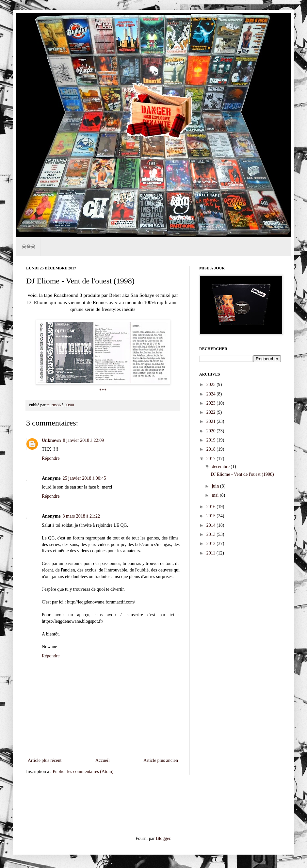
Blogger (163, 838)
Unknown (51, 440)
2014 (212, 525)
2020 (212, 431)
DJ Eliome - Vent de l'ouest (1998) (242, 474)
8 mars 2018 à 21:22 (81, 516)
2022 (212, 412)
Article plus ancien (161, 760)
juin (216, 486)
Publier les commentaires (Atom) (83, 772)
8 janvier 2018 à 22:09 (83, 440)
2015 (212, 516)
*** (103, 390)
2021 (212, 421)
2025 (212, 385)
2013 (212, 534)
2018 (212, 449)
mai (216, 495)
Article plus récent (45, 760)
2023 (212, 403)
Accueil (103, 760)
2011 (211, 553)
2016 (212, 507)
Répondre (51, 458)
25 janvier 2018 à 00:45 (84, 478)
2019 (212, 440)
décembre (221, 466)
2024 (212, 394)
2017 (212, 459)
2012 (212, 544)
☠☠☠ (28, 246)
